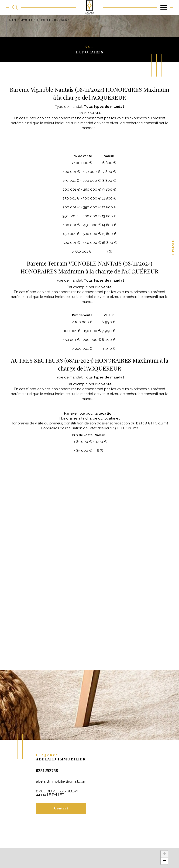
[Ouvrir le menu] (164, 7)
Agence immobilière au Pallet (30, 20)
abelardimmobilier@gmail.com (61, 782)
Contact (173, 247)
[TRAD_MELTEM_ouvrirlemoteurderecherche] (15, 7)
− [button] (164, 863)
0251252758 (47, 772)
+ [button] (164, 856)
